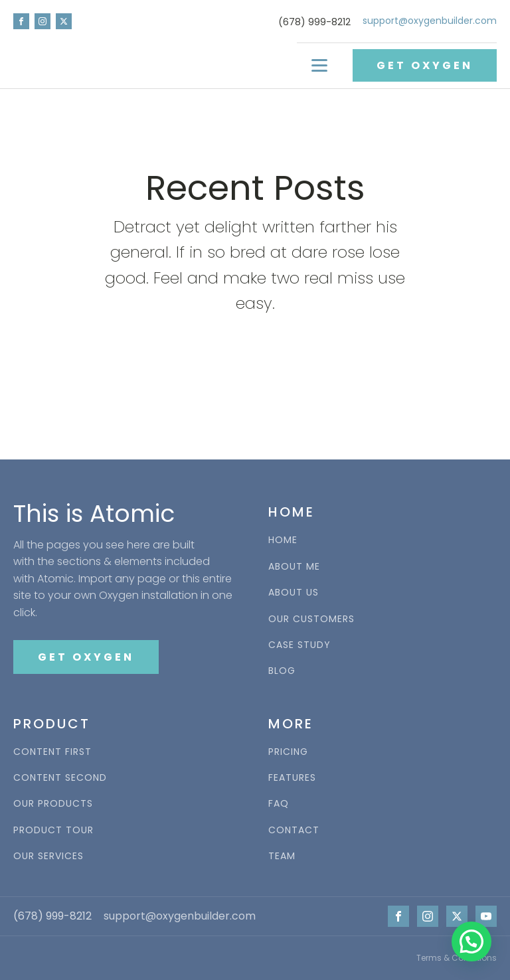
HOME (283, 540)
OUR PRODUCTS (53, 804)
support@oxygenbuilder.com (430, 21)
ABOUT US (294, 593)
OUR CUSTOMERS (311, 619)
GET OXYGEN (425, 65)
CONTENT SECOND (60, 778)
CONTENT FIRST (52, 752)
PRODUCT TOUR (53, 830)
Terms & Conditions (457, 958)
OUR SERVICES (48, 856)
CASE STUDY (299, 645)
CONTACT (294, 830)
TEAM (282, 856)
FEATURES (292, 778)
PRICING (288, 752)
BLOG (282, 671)
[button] (471, 941)
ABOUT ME (294, 567)
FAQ (279, 804)
